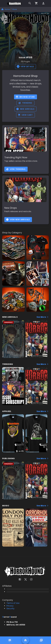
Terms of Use (13, 603)
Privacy (10, 606)
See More (43, 317)
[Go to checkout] (36, 3)
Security (10, 608)
